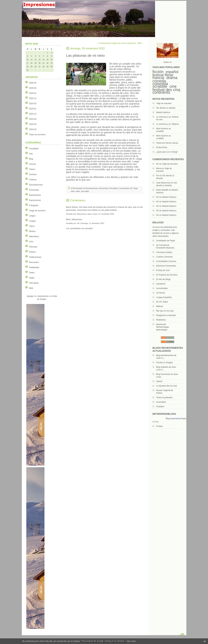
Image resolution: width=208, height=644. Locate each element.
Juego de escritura (37, 211)
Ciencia (32, 164)
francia (158, 78)
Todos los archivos (37, 135)
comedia (159, 81)
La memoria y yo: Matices (168, 124)
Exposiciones (35, 200)
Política (32, 252)
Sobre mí (168, 62)
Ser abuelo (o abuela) (166, 108)
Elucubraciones (36, 185)
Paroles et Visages (165, 363)
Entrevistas (34, 190)
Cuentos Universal (164, 257)
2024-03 (33, 124)
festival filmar (163, 75)
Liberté (159, 381)
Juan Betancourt (163, 183)
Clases (32, 169)
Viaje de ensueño (164, 103)
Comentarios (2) (126, 188)
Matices (160, 306)
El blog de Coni (163, 270)
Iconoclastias (162, 288)
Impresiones (176, 419)
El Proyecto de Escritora (167, 275)
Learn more (130, 641)
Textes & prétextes (164, 398)
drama (172, 78)
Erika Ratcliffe (162, 190)
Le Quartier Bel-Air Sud (167, 386)
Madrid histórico (163, 112)
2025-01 (33, 109)
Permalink (113, 188)
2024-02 (33, 129)
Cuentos (33, 174)
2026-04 (33, 83)
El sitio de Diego (163, 279)
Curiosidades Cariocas (166, 261)
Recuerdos (34, 262)
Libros (32, 226)
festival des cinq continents (166, 91)
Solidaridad (34, 267)
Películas (33, 247)
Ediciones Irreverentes (166, 266)
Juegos (32, 216)
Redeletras (161, 320)
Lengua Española (164, 297)
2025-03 (33, 104)
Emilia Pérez (162, 147)
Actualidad (34, 149)
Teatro (32, 273)
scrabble (160, 86)
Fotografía (34, 205)
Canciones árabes (164, 252)
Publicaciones (35, 257)
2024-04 (33, 119)
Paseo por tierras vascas (167, 143)
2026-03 (33, 88)
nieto (73, 191)
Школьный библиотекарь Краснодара (163, 327)
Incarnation (161, 402)
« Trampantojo (104, 43)
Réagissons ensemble (166, 315)
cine (173, 86)
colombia (160, 84)
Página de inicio (119, 43)
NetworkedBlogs (159, 419)
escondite (85, 191)
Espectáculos (35, 195)
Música (32, 231)
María (159, 168)
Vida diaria (34, 283)
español (172, 72)
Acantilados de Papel (166, 241)
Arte (31, 154)
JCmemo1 (161, 293)
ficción (158, 72)
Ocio (31, 242)
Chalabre (160, 407)
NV (158, 164)
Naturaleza (34, 236)
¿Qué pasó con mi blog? (167, 152)
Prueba (159, 426)
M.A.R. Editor (162, 302)
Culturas (33, 180)
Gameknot (161, 284)
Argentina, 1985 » (135, 43)
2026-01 (33, 93)
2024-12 (33, 114)
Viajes (32, 278)
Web (31, 288)
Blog (31, 159)
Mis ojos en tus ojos (165, 311)
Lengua (32, 221)
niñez (78, 191)
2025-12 (33, 98)
